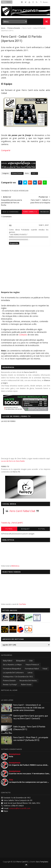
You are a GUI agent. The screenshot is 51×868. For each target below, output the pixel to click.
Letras (30, 673)
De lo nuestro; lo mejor (12, 665)
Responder (14, 243)
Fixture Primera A (32, 665)
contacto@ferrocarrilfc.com (20, 808)
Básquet (25, 529)
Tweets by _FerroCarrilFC (12, 523)
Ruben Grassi (26, 684)
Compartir (6, 150)
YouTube (22, 604)
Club (31, 661)
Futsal (42, 529)
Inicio (3, 28)
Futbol (9, 529)
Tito (11, 780)
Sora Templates (42, 862)
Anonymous (15, 754)
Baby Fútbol (8, 661)
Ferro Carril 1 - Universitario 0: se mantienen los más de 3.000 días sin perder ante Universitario (29, 708)
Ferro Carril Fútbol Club (22, 511)
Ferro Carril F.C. (30, 212)
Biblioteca (15, 566)
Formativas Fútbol (32, 669)
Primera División (14, 28)
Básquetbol (21, 661)
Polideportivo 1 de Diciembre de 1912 (18, 677)
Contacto (23, 335)
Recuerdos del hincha (28, 681)
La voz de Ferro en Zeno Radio (13, 461)
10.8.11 (34, 173)
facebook (44, 212)
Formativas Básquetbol (12, 669)
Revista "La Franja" (10, 684)
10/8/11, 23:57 (44, 225)
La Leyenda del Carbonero (13, 673)
